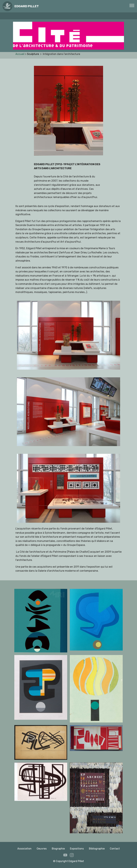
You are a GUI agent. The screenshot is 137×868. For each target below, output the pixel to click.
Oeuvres (42, 849)
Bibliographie (97, 849)
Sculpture (34, 54)
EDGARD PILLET (27, 6)
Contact (115, 849)
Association (24, 849)
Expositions (77, 849)
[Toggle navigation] (132, 5)
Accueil (20, 54)
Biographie (58, 849)
